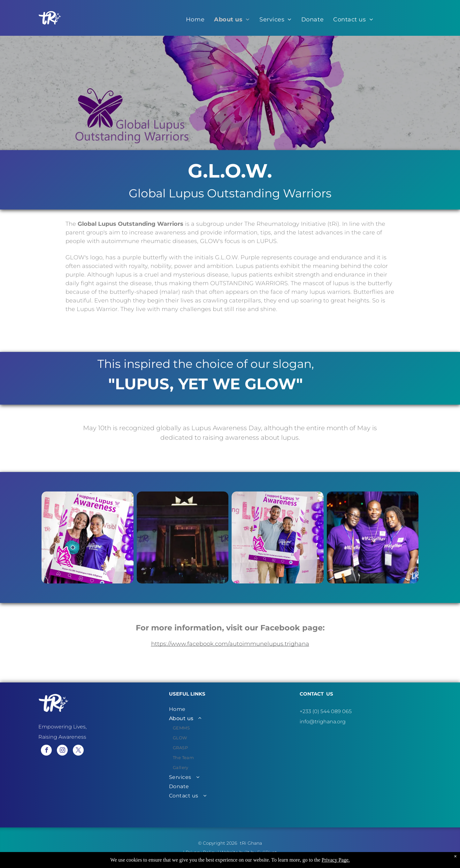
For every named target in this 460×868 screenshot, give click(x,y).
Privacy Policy (201, 852)
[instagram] (62, 751)
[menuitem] (195, 19)
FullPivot (267, 852)
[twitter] (78, 751)
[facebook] (46, 751)
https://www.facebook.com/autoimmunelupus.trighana (230, 644)
